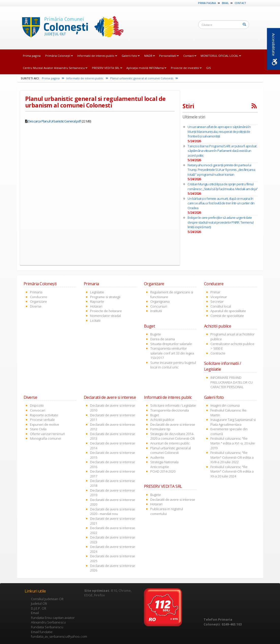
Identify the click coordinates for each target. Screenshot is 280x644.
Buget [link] (155, 415)
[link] (71, 28)
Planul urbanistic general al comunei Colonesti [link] (144, 78)
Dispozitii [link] (37, 405)
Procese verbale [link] (42, 420)
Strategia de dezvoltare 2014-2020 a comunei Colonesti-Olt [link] (172, 436)
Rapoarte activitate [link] (44, 415)
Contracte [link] (218, 353)
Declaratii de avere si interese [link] (173, 424)
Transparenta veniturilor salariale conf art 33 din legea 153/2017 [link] (172, 353)
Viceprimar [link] (219, 297)
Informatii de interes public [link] (97, 56)
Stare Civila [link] (38, 429)
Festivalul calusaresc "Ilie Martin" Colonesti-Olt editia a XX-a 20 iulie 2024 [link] (232, 471)
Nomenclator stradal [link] (105, 316)
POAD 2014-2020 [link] (163, 471)
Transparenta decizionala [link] (170, 410)
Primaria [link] (36, 292)
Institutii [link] (156, 311)
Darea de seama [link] (163, 339)
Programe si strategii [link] (105, 297)
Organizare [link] (38, 301)
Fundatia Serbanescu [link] (47, 627)
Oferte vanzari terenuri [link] (47, 434)
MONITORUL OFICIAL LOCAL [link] (221, 56)
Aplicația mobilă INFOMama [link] (146, 68)
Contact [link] (240, 3)
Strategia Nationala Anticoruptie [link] (164, 464)
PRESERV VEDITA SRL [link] (107, 68)
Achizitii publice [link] (162, 420)
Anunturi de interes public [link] (170, 443)
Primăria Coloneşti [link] (59, 56)
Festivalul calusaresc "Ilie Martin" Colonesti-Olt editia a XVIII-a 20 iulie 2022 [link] (232, 457)
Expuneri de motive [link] (45, 424)
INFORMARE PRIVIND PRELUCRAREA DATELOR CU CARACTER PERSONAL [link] (232, 382)
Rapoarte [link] (97, 301)
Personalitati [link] (169, 56)
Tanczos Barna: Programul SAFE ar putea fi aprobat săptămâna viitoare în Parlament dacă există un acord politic (222, 151)
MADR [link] (150, 56)
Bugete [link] (156, 334)
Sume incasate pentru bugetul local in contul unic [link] (173, 365)
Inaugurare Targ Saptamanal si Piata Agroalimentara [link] (233, 422)
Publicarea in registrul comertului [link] (167, 511)
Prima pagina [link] (207, 3)
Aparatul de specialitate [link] (228, 311)
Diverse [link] (36, 306)
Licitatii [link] (95, 320)
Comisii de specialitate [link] (227, 316)
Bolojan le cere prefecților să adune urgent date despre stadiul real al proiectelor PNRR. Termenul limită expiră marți (220, 222)
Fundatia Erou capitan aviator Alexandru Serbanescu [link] (53, 620)
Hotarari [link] (96, 306)
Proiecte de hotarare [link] (106, 311)
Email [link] (225, 3)
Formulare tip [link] (160, 429)
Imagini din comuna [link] (225, 405)
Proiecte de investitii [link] (186, 68)
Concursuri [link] (159, 306)
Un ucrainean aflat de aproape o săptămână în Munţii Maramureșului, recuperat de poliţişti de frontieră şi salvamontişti (219, 131)
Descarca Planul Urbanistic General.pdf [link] (54, 121)
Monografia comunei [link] (46, 438)
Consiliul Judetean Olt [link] (47, 599)
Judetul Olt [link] (39, 603)
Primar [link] (215, 292)
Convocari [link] (38, 410)
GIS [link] (208, 68)
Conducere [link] (39, 297)
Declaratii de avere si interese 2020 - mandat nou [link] (113, 512)
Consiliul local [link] (221, 306)
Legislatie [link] (97, 292)
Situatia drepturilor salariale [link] (171, 344)
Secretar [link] (217, 301)
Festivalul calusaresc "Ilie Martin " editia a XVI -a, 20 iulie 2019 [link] (233, 443)
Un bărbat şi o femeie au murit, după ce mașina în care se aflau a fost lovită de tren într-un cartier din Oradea (221, 203)
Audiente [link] (157, 457)
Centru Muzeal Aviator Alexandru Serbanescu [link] (55, 68)
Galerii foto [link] (131, 56)
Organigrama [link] (160, 301)
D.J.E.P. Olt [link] (39, 608)
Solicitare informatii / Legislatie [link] (173, 405)
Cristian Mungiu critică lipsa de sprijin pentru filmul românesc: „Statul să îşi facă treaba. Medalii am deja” (223, 186)
